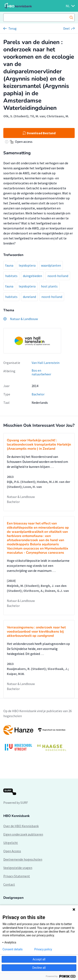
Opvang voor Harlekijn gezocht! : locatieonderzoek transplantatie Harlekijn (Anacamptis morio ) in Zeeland (39, 444)
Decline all (39, 968)
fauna (9, 265)
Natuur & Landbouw (21, 497)
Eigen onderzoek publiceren (23, 834)
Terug (12, 28)
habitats (11, 276)
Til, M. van (37, 116)
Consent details (13, 949)
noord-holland (58, 276)
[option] (39, 740)
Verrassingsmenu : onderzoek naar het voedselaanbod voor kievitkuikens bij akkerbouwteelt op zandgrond (36, 632)
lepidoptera (27, 265)
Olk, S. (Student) (16, 116)
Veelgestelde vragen (18, 868)
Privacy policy (43, 949)
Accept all (39, 959)
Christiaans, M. (58, 116)
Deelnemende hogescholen (23, 859)
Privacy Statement (17, 876)
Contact (9, 884)
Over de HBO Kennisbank (21, 826)
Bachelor (38, 394)
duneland (29, 297)
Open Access (12, 851)
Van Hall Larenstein (46, 363)
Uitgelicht (11, 843)
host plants (49, 286)
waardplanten (51, 265)
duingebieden (32, 276)
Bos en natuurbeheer (41, 372)
